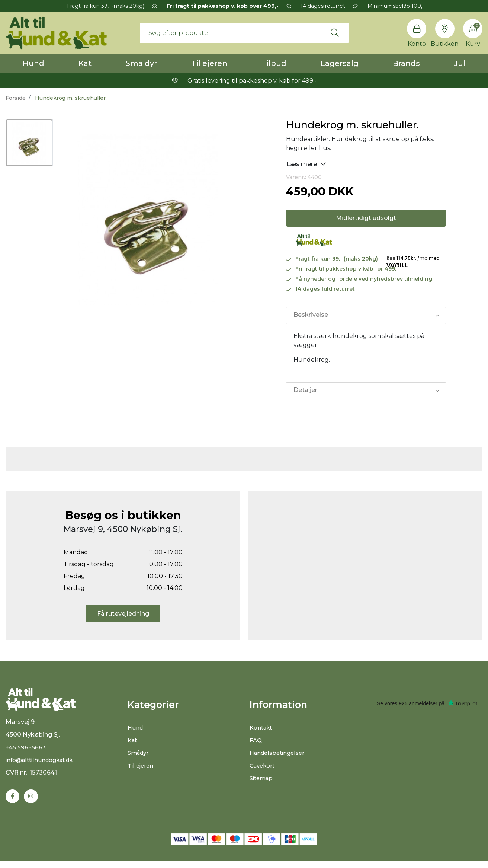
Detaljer (305, 391)
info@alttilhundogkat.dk (42, 766)
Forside (16, 98)
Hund (33, 63)
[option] (29, 143)
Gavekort (264, 765)
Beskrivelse (310, 315)
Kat (85, 63)
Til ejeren (209, 63)
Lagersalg (340, 63)
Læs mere (306, 164)
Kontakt (262, 727)
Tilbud (274, 63)
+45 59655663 (26, 753)
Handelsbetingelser (279, 753)
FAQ (256, 740)
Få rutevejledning (123, 614)
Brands (406, 63)
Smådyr (139, 753)
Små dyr (141, 63)
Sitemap (262, 778)
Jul (460, 63)
